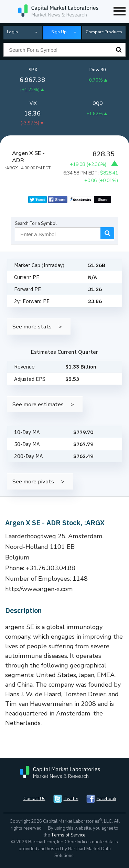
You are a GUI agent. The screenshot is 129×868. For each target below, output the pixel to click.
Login (12, 32)
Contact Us (34, 799)
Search (119, 50)
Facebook (106, 799)
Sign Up (59, 32)
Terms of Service (68, 835)
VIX (33, 104)
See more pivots (33, 481)
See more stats (32, 327)
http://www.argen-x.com (39, 589)
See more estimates (38, 404)
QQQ (98, 104)
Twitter (71, 799)
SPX (33, 70)
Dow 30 (98, 70)
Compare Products (104, 32)
